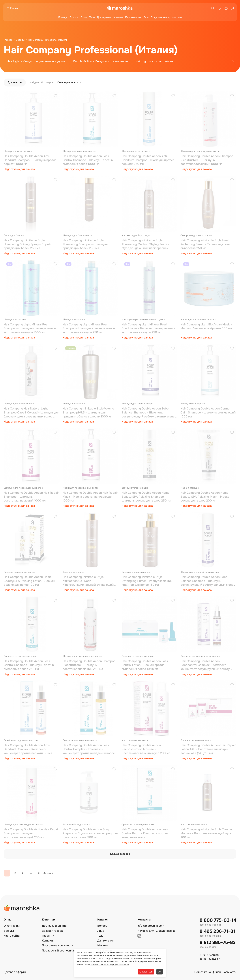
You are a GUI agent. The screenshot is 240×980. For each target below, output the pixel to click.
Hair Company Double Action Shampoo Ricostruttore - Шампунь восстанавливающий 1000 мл (207, 160)
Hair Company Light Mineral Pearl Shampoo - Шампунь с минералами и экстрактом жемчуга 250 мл (89, 328)
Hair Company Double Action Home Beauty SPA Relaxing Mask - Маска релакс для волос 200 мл (205, 497)
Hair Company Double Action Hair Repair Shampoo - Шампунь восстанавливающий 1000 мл (31, 497)
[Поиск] (213, 8)
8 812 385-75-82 (218, 943)
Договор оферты (15, 972)
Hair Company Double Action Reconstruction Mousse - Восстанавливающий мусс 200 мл (146, 749)
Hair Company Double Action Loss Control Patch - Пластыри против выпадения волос (145, 833)
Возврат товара (52, 931)
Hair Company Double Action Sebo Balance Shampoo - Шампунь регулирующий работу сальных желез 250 (208, 581)
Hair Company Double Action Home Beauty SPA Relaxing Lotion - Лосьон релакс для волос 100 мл (29, 581)
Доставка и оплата (54, 926)
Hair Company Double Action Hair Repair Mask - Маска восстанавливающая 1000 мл (90, 497)
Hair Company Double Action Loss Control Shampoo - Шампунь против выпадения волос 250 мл (29, 665)
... (31, 873)
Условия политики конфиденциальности (110, 964)
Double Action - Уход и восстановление (100, 61)
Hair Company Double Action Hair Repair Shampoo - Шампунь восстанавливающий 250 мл (31, 833)
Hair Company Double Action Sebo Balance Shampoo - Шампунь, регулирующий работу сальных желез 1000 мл (149, 413)
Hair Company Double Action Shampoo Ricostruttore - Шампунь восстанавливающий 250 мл (89, 665)
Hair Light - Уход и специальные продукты (36, 61)
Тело (92, 17)
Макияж (118, 17)
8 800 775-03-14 (218, 920)
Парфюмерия (133, 17)
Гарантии (48, 936)
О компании (12, 926)
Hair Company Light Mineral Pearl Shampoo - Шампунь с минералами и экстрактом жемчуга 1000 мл (30, 328)
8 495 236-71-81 (217, 931)
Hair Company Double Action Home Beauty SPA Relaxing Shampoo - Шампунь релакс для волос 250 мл (146, 497)
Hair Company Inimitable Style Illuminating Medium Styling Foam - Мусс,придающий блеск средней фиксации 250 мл (145, 244)
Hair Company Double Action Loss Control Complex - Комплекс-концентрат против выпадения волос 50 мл (89, 749)
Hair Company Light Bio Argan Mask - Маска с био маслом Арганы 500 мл (206, 327)
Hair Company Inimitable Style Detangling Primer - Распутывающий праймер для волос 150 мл (147, 581)
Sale (146, 17)
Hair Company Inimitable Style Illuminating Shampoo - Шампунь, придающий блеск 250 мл (85, 244)
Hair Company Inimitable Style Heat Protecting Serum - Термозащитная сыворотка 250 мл (205, 244)
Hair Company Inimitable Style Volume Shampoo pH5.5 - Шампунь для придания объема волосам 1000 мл (88, 412)
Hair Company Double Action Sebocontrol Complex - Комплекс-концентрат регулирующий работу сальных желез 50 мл (205, 665)
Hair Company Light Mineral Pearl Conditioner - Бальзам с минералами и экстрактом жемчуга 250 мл (148, 328)
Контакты (48, 941)
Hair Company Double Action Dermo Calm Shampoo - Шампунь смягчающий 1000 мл (208, 412)
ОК (160, 972)
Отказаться (146, 972)
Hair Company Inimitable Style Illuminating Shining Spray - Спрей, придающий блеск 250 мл (27, 244)
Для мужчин (104, 17)
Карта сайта (12, 936)
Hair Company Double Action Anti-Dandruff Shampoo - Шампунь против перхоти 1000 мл (30, 160)
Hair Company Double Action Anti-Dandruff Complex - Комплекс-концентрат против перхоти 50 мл (28, 749)
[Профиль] (233, 8)
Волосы (74, 17)
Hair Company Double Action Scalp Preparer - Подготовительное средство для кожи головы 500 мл (90, 833)
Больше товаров (120, 854)
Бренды (63, 17)
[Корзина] (226, 8)
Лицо (84, 17)
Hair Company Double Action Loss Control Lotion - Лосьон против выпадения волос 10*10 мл (145, 665)
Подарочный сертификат (58, 951)
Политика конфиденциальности (215, 972)
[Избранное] (219, 8)
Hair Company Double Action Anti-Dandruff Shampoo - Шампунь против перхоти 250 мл (148, 160)
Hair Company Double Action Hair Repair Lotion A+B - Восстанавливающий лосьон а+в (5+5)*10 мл (208, 749)
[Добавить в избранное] (55, 96)
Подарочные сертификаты (166, 17)
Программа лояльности (58, 945)
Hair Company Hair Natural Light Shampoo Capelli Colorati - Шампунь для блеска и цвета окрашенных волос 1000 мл (31, 413)
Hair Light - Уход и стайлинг (155, 61)
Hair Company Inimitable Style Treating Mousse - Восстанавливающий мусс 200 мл (207, 833)
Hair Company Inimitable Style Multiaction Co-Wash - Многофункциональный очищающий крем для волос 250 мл (88, 581)
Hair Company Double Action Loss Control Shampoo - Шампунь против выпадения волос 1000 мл (88, 160)
